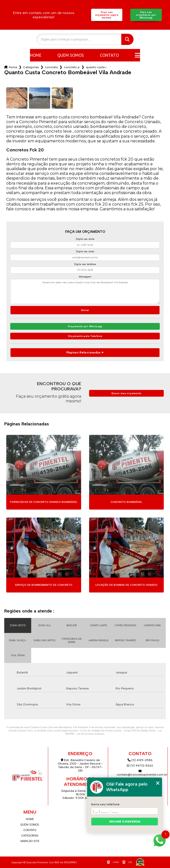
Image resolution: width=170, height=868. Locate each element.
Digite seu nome (85, 239)
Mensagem (85, 277)
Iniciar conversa (125, 822)
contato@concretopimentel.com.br (140, 773)
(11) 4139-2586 (140, 760)
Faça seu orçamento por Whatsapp (146, 15)
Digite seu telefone (85, 264)
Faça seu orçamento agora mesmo (107, 15)
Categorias (31, 67)
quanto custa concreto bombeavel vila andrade (96, 67)
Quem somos (71, 55)
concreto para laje (72, 67)
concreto (51, 67)
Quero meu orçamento (126, 393)
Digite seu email (85, 251)
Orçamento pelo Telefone (85, 336)
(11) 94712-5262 (140, 766)
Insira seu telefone (105, 804)
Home (36, 55)
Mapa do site (30, 841)
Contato (109, 55)
